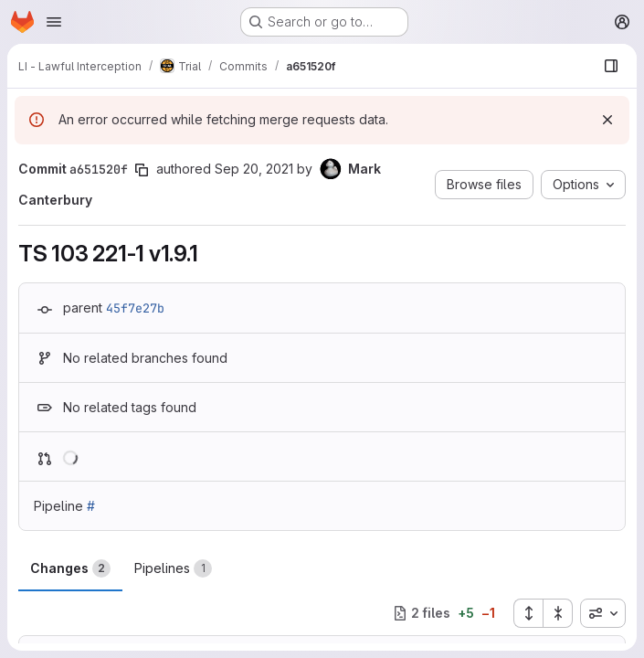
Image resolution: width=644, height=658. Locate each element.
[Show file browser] (611, 66)
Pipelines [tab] (173, 568)
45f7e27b (135, 308)
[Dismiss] (607, 120)
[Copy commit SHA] (142, 170)
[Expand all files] (528, 613)
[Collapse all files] (558, 613)
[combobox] (603, 613)
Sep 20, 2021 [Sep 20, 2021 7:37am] (254, 169)
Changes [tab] (70, 568)
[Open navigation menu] (54, 22)
